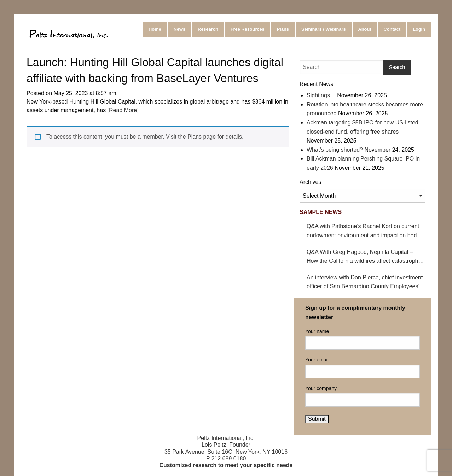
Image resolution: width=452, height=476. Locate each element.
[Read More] (122, 110)
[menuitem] (155, 30)
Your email (363, 367)
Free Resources (248, 29)
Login (419, 29)
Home (155, 29)
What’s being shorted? (335, 150)
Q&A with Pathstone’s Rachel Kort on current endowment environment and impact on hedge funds (365, 231)
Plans (283, 29)
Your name (363, 339)
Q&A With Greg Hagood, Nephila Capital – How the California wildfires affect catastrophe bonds (364, 257)
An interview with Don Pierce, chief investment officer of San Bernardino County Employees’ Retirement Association (365, 283)
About (365, 29)
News (179, 29)
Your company (363, 396)
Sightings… (321, 95)
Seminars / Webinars (324, 29)
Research (208, 29)
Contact (392, 29)
